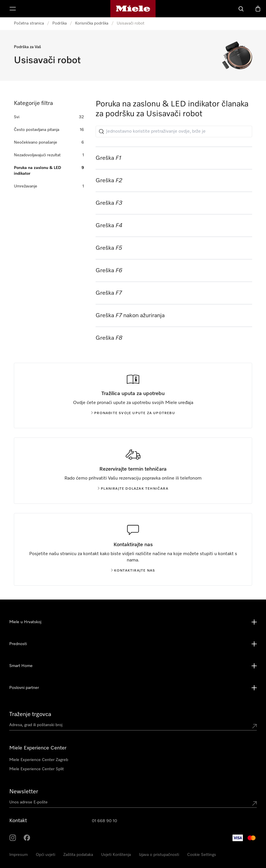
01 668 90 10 (104, 821)
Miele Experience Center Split (37, 769)
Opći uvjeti (45, 855)
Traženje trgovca (30, 714)
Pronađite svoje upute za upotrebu (133, 413)
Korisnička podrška (92, 23)
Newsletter (24, 792)
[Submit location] (254, 726)
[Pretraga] (241, 9)
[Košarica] (258, 9)
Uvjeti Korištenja (116, 855)
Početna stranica (29, 23)
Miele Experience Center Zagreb (39, 760)
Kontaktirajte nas (133, 571)
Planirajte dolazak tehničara (133, 489)
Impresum (18, 855)
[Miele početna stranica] (133, 9)
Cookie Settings (202, 855)
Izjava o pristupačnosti (159, 855)
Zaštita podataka (78, 855)
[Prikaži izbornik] (13, 9)
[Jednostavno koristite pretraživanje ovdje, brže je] (174, 131)
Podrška (59, 23)
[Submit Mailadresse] (254, 803)
